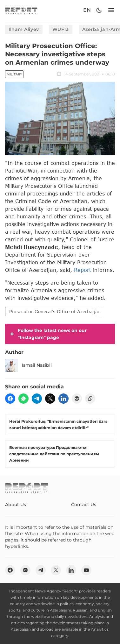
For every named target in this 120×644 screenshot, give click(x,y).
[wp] (23, 399)
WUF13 (61, 29)
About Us (16, 505)
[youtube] (86, 570)
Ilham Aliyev (24, 29)
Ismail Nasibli (28, 365)
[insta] (25, 570)
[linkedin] (63, 399)
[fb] (10, 399)
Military (14, 74)
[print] (77, 399)
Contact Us (84, 505)
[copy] (90, 399)
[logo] (21, 10)
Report (83, 270)
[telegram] (37, 399)
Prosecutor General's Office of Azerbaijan (55, 311)
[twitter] (50, 399)
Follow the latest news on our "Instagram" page (48, 334)
